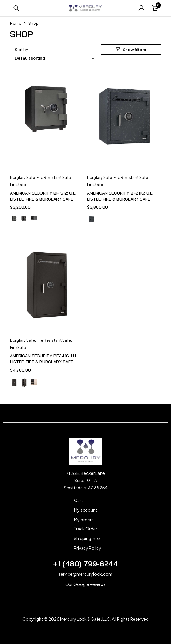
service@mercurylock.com (85, 574)
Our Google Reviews (85, 584)
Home (16, 23)
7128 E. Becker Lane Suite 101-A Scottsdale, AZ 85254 (86, 480)
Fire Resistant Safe (54, 177)
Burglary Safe (23, 177)
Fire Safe (18, 185)
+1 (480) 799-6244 (85, 564)
